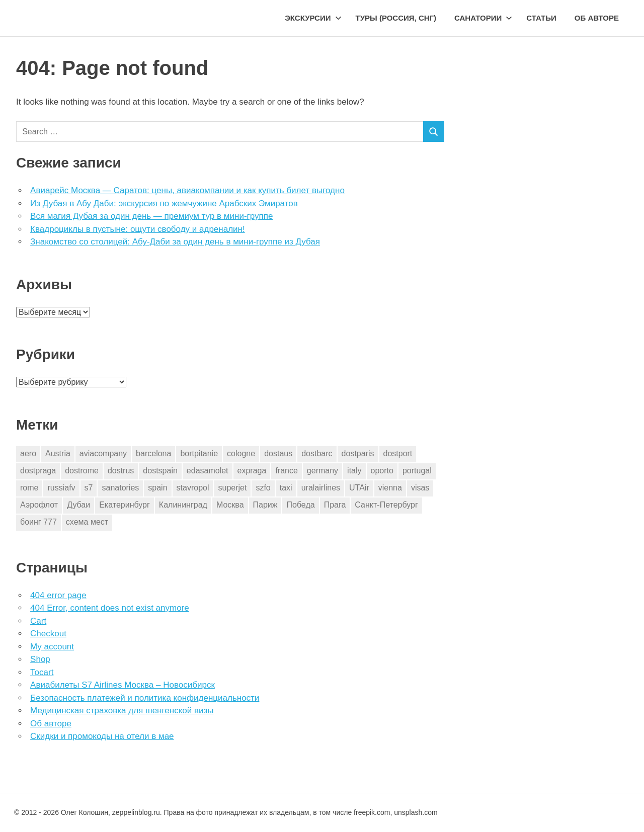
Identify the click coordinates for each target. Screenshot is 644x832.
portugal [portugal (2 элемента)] (417, 471)
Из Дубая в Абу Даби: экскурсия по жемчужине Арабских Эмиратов (164, 203)
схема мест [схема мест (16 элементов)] (87, 522)
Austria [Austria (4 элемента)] (58, 453)
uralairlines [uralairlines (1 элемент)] (321, 488)
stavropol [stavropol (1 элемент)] (193, 488)
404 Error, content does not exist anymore (110, 608)
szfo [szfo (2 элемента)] (263, 488)
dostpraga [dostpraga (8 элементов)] (38, 471)
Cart (38, 621)
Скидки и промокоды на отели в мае (102, 736)
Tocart (42, 672)
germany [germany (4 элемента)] (323, 471)
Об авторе (597, 18)
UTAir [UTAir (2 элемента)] (359, 488)
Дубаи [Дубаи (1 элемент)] (78, 505)
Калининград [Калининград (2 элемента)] (183, 505)
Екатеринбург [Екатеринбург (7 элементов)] (125, 505)
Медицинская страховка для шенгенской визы (122, 711)
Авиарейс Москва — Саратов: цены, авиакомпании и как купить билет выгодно (187, 190)
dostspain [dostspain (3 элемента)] (160, 471)
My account (52, 647)
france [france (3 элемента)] (286, 471)
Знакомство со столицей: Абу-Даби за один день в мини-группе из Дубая (175, 242)
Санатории (483, 18)
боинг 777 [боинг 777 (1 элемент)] (38, 522)
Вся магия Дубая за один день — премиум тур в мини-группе (151, 216)
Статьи (541, 18)
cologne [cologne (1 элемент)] (241, 453)
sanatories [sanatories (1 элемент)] (120, 488)
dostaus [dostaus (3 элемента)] (278, 453)
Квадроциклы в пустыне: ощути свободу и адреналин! (138, 229)
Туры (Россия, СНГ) (396, 18)
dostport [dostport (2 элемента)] (398, 453)
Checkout (48, 634)
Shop (40, 659)
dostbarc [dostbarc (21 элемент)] (317, 453)
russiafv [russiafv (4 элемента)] (61, 488)
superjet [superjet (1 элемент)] (232, 488)
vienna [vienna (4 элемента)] (390, 488)
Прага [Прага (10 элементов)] (335, 505)
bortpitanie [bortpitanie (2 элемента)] (199, 453)
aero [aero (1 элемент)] (28, 453)
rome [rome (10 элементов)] (29, 488)
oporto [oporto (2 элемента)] (382, 471)
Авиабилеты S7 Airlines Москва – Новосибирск (123, 685)
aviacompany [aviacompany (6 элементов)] (103, 453)
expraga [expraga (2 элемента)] (252, 471)
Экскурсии (313, 18)
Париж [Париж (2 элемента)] (265, 505)
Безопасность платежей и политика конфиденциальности (145, 698)
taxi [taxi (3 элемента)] (286, 488)
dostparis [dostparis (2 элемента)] (358, 453)
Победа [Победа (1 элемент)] (300, 505)
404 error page (58, 595)
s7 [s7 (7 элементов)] (89, 488)
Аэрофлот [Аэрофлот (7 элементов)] (39, 505)
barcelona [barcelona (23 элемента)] (153, 453)
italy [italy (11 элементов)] (354, 471)
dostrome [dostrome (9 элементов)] (82, 471)
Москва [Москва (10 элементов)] (230, 505)
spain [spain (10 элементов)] (157, 488)
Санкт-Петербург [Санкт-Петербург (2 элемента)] (386, 505)
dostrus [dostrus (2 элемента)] (121, 471)
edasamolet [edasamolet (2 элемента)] (208, 471)
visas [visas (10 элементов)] (420, 488)
